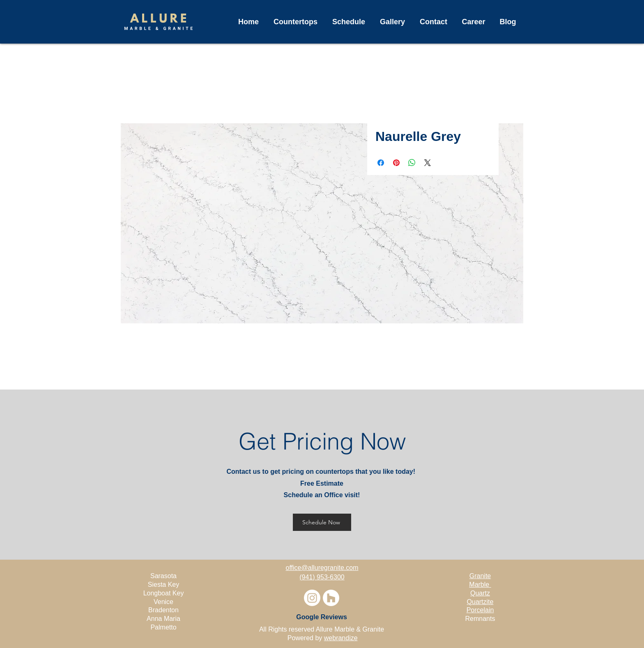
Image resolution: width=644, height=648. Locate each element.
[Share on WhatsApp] (412, 163)
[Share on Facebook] (381, 163)
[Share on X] (428, 163)
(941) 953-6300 (322, 577)
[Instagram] (312, 598)
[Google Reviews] (322, 617)
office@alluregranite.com (322, 568)
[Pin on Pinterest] (396, 163)
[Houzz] (331, 598)
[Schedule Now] (322, 522)
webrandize (341, 638)
